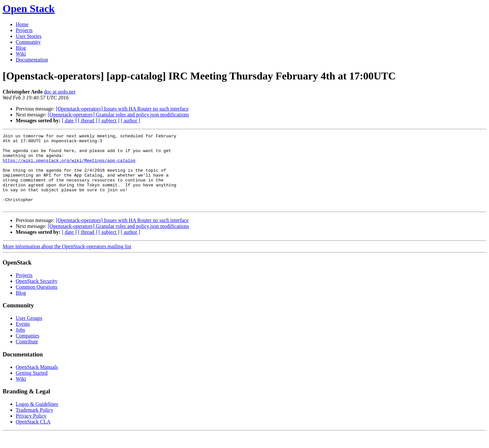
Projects (24, 30)
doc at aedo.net (60, 92)
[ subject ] (109, 121)
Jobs (20, 345)
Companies (27, 350)
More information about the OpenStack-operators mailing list (67, 261)
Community (28, 42)
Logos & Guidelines (37, 419)
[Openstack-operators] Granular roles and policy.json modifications (118, 115)
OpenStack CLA (33, 436)
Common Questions (37, 302)
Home (22, 24)
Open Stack (29, 9)
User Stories (29, 36)
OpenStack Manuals (37, 382)
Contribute (27, 356)
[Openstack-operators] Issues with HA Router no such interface (122, 109)
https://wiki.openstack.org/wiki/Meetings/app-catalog (69, 166)
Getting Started (32, 388)
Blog (21, 48)
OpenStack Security (37, 296)
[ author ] (131, 121)
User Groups (29, 333)
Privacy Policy (31, 431)
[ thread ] (88, 121)
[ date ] (69, 121)
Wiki (21, 54)
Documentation (32, 60)
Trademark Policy (35, 425)
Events (23, 339)
